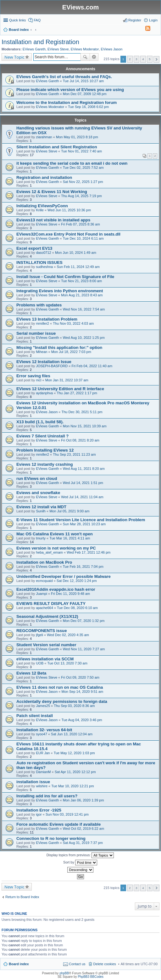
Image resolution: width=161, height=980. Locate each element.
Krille (40, 210)
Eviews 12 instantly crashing (45, 464)
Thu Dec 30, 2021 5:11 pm (82, 412)
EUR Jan (43, 753)
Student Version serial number (46, 645)
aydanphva (44, 393)
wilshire (42, 786)
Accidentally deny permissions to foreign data (62, 701)
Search (85, 57)
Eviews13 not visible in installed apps (53, 220)
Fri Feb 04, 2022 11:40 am (92, 366)
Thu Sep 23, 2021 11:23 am (74, 454)
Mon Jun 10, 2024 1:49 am (76, 253)
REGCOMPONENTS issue (42, 631)
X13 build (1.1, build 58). (40, 422)
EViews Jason (112, 49)
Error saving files (33, 376)
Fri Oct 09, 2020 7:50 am (80, 677)
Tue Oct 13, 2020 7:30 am (67, 663)
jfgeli (39, 635)
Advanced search (94, 57)
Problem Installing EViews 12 (45, 450)
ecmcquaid (44, 581)
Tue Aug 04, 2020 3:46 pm (82, 720)
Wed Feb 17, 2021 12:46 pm (89, 552)
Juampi (41, 594)
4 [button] (143, 59)
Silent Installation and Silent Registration (57, 147)
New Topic (14, 57)
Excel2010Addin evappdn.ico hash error (56, 589)
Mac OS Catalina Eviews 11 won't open (55, 534)
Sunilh (41, 511)
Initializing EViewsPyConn (42, 206)
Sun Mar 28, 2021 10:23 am (84, 524)
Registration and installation (44, 177)
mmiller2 (42, 323)
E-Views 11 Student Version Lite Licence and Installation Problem (81, 520)
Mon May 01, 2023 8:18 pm (77, 137)
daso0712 (43, 253)
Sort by (80, 863)
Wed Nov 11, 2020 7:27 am (84, 649)
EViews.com (80, 7)
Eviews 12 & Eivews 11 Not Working (52, 192)
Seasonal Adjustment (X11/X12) (47, 616)
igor (39, 814)
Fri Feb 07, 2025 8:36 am (80, 224)
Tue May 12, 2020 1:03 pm (74, 753)
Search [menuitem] (155, 30)
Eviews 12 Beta (31, 673)
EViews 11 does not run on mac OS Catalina (60, 687)
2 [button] (130, 59)
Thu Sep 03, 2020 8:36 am (74, 706)
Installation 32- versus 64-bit (44, 730)
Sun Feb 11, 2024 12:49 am (78, 267)
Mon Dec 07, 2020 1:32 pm (84, 621)
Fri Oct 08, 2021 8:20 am (80, 440)
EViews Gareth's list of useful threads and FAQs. (64, 77)
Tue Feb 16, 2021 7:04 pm (83, 567)
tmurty (41, 538)
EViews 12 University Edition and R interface (60, 389)
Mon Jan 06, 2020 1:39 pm (83, 800)
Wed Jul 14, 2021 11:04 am (82, 497)
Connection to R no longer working (51, 838)
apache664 (44, 608)
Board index (19, 964)
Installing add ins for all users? (47, 796)
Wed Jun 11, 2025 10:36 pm (69, 210)
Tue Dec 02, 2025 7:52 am (83, 168)
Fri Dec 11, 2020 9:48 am (70, 594)
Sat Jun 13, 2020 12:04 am (72, 734)
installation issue (33, 782)
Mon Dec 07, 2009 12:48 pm (85, 94)
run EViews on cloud (37, 479)
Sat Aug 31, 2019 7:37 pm (83, 843)
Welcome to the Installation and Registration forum (67, 103)
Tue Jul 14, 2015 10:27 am (83, 81)
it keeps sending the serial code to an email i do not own (72, 163)
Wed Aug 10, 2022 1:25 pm (84, 338)
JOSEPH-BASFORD (52, 366)
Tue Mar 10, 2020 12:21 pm (72, 786)
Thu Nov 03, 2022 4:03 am (73, 323)
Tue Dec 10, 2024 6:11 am (83, 238)
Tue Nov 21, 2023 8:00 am (81, 281)
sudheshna (44, 267)
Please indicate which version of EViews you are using (70, 90)
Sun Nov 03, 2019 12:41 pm (67, 814)
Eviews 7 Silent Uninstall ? (42, 436)
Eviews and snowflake (38, 493)
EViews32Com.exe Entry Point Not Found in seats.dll (68, 234)
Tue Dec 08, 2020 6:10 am (77, 608)
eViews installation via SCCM (45, 659)
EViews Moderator (85, 49)
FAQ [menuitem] (37, 20)
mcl (39, 380)
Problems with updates (39, 305)
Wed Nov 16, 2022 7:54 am (84, 309)
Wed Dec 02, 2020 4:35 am (68, 635)
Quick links (17, 20)
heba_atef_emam (49, 552)
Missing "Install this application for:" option (59, 348)
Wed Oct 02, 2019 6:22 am (83, 829)
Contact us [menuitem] (77, 964)
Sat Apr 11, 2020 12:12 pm (75, 772)
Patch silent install (35, 716)
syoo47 (41, 734)
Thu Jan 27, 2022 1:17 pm (77, 393)
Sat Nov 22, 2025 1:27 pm (83, 182)
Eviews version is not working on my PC (56, 548)
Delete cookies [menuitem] (105, 964)
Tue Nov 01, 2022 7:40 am (81, 151)
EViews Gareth (34, 49)
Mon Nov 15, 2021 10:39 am (85, 426)
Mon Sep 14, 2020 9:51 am (83, 692)
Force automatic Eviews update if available (58, 824)
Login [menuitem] (153, 20)
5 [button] (150, 59)
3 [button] (136, 59)
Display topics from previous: (80, 855)
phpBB (64, 973)
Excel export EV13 (34, 248)
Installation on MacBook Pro (44, 562)
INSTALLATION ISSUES (39, 262)
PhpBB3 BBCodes (91, 977)
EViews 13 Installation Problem (47, 319)
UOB (40, 663)
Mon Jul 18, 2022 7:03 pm (71, 352)
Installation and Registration (40, 42)
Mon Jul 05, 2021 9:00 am (69, 511)
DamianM (43, 772)
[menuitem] (145, 30)
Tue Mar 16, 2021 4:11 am (70, 538)
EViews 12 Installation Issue (44, 362)
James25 (43, 706)
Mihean (42, 352)
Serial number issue (36, 333)
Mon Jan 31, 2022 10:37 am (67, 380)
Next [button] (156, 59)
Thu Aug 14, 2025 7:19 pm (81, 196)
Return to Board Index (22, 897)
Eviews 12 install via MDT (41, 507)
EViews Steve (58, 49)
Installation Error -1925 (39, 810)
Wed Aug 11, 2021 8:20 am (84, 469)
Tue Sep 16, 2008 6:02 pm (88, 107)
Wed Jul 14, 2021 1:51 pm (83, 483)
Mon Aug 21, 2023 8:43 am (82, 295)
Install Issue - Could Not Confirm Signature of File (65, 277)
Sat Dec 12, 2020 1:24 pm (77, 581)
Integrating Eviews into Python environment (60, 291)
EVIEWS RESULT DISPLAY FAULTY (51, 604)
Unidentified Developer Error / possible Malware (64, 576)
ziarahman (44, 137)
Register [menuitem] (135, 20)
